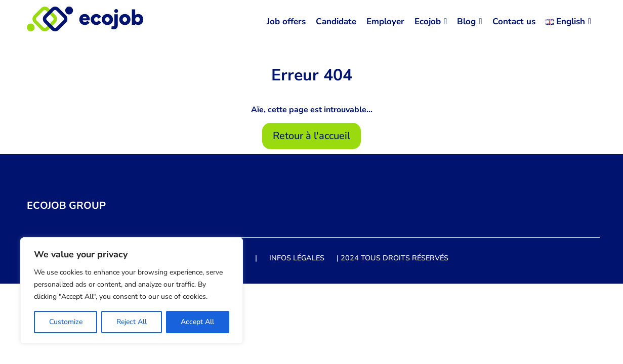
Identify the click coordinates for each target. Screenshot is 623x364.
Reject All (132, 322)
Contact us (514, 21)
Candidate (336, 21)
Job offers (286, 21)
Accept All (197, 322)
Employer (385, 21)
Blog (469, 21)
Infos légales (297, 258)
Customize (66, 322)
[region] (132, 291)
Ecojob (431, 21)
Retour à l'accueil (311, 136)
